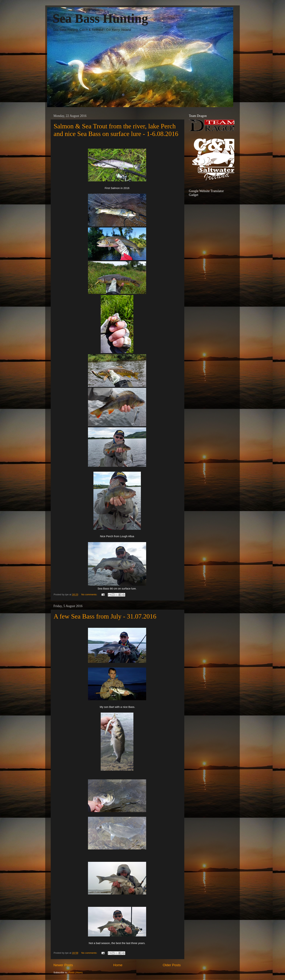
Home (118, 965)
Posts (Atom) (76, 972)
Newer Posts (63, 965)
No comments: (90, 594)
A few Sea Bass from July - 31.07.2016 (105, 616)
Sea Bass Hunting (100, 18)
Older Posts (172, 965)
